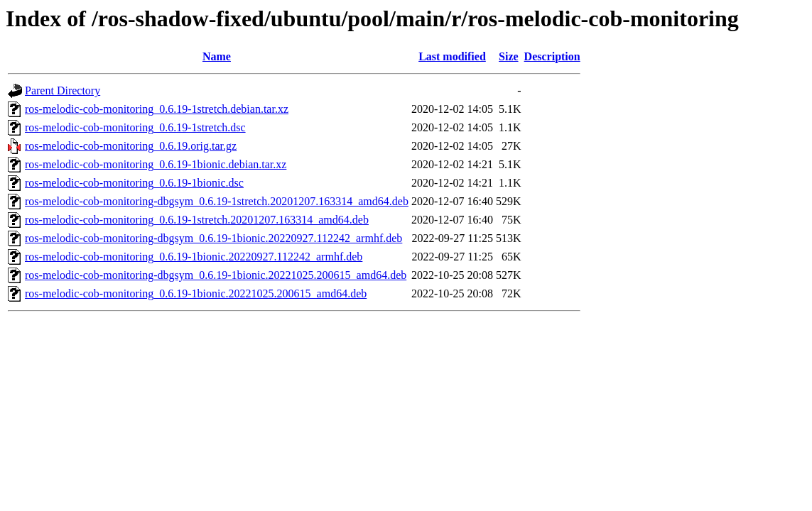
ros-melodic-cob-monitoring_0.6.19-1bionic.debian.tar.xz (156, 164)
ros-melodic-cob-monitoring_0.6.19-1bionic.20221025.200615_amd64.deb (196, 293)
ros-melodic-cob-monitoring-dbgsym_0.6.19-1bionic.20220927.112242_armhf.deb (213, 238)
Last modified (452, 56)
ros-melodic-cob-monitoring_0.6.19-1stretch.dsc (135, 127)
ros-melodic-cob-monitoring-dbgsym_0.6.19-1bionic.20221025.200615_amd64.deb (216, 275)
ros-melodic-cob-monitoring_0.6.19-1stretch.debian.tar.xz (157, 109)
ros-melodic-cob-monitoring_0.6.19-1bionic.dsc (134, 183)
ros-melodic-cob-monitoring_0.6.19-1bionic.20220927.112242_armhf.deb (194, 257)
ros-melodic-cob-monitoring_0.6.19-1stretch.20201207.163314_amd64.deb (197, 220)
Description (552, 56)
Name (217, 56)
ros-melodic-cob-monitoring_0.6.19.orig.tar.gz (131, 146)
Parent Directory (63, 90)
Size (509, 56)
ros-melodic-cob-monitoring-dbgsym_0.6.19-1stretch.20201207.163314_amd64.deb (217, 201)
